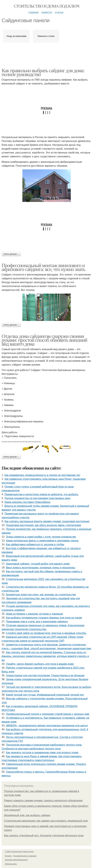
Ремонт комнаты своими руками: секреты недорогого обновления (43, 800)
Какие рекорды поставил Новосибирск (27, 502)
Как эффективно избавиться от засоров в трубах (35, 544)
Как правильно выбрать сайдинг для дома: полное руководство (43, 72)
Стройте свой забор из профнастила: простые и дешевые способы (46, 633)
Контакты (8, 856)
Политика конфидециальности (16, 860)
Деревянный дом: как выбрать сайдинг (27, 815)
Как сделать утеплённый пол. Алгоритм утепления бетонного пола (44, 835)
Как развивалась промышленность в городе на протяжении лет (42, 475)
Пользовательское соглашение (25, 856)
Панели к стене (46, 36)
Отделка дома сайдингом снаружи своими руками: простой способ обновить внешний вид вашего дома (44, 340)
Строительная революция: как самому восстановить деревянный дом (46, 821)
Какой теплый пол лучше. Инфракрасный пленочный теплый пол (45, 695)
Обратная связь (11, 864)
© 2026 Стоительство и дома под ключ (19, 852)
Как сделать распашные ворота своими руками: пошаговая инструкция (47, 521)
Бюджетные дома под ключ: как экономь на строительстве (41, 595)
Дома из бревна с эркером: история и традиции (34, 614)
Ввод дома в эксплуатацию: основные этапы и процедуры (41, 568)
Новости (47, 12)
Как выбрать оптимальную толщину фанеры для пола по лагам (44, 618)
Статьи (59, 12)
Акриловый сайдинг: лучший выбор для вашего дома (38, 564)
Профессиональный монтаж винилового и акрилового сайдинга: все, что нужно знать (43, 267)
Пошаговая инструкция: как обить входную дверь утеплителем (44, 525)
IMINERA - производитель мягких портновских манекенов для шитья (47, 726)
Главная (33, 12)
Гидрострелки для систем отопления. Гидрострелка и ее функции (45, 675)
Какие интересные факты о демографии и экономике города (42, 541)
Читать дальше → (11, 254)
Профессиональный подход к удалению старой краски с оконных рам (48, 714)
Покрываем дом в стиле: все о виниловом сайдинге (37, 622)
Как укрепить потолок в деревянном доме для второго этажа (42, 752)
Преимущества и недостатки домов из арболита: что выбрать (41, 494)
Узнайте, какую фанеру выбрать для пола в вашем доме (40, 664)
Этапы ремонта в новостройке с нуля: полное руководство (41, 537)
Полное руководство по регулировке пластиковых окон (37, 498)
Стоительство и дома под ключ (47, 6)
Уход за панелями (16, 36)
